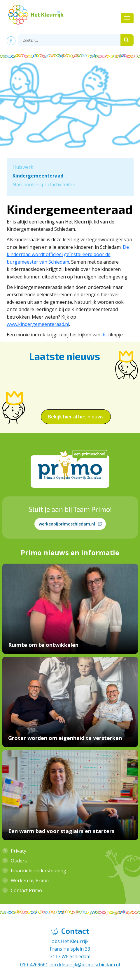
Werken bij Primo (30, 880)
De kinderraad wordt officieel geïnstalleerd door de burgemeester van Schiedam (68, 254)
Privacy (19, 851)
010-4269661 (34, 965)
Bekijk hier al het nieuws (76, 417)
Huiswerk (23, 167)
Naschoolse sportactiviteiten (44, 184)
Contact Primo (26, 890)
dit (104, 335)
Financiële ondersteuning (38, 871)
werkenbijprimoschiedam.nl (70, 524)
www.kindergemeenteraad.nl (38, 324)
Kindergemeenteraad (38, 176)
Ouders (19, 861)
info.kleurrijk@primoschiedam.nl (85, 965)
